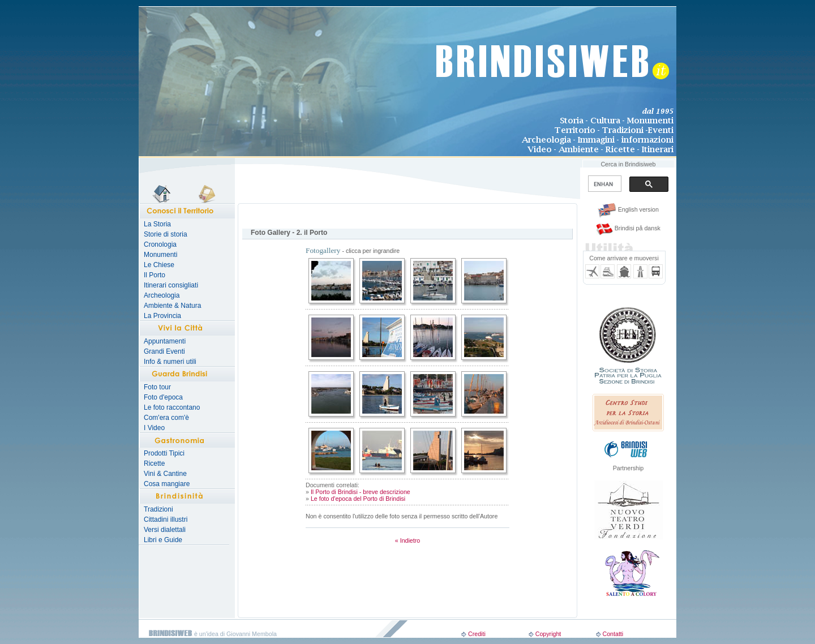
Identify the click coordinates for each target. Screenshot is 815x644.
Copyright (548, 634)
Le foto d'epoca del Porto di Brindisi (358, 499)
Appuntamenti (165, 341)
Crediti (477, 634)
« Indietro (407, 540)
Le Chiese (159, 265)
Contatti (613, 634)
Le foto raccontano (172, 407)
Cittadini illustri (166, 520)
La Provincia (162, 316)
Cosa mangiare (167, 484)
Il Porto (155, 275)
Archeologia (162, 295)
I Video (154, 428)
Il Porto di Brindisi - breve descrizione (361, 492)
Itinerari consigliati (171, 285)
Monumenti (160, 255)
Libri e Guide (163, 540)
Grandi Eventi (164, 351)
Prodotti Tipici (164, 453)
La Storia (157, 224)
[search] (604, 184)
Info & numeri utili (170, 362)
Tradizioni (158, 509)
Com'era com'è (166, 418)
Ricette (154, 463)
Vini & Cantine (165, 474)
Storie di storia (166, 234)
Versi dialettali (165, 530)
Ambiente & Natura (172, 306)
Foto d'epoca (163, 397)
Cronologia (160, 244)
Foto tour (157, 387)
